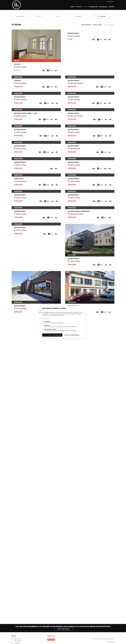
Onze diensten (110, 1)
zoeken (102, 17)
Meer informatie (46, 318)
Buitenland (103, 7)
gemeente (111, 25)
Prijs (105, 25)
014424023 (17, 643)
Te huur (85, 7)
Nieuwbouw (94, 7)
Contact (112, 7)
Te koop (78, 7)
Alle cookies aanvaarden (52, 335)
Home (72, 7)
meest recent (97, 25)
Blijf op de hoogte (63, 629)
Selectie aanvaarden (72, 335)
